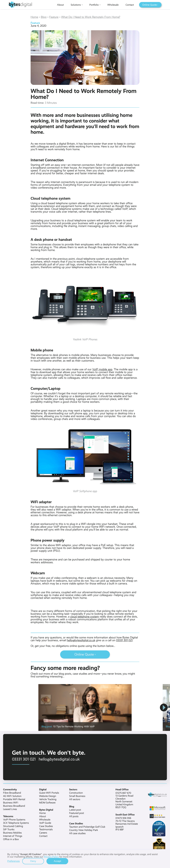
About (42, 816)
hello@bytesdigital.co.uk (81, 640)
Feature (54, 17)
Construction (76, 793)
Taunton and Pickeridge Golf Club (87, 827)
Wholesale (45, 820)
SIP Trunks (9, 829)
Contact (43, 836)
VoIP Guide (45, 823)
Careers (43, 833)
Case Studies (46, 826)
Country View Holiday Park (84, 830)
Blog (44, 17)
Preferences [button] (14, 861)
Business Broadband (14, 806)
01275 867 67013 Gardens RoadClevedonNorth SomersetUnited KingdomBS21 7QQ (124, 800)
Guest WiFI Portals (49, 793)
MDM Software (47, 803)
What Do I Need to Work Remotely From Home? (91, 17)
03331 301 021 (124, 640)
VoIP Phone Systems (14, 820)
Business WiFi (11, 803)
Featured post (77, 813)
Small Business (77, 796)
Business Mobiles (12, 833)
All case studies (77, 833)
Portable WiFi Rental (14, 799)
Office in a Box (11, 839)
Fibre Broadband (12, 793)
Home (34, 17)
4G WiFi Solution (12, 796)
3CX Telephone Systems (16, 823)
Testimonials (46, 829)
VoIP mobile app (102, 369)
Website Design (48, 796)
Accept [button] (57, 861)
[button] (164, 708)
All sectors (75, 799)
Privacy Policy (51, 857)
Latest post (75, 810)
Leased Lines (10, 809)
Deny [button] (33, 861)
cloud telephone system (85, 617)
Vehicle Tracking (48, 799)
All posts (74, 816)
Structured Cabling (13, 826)
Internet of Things (13, 836)
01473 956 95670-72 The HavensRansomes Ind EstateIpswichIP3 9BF (127, 824)
